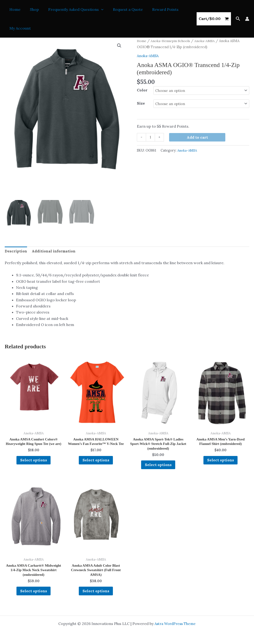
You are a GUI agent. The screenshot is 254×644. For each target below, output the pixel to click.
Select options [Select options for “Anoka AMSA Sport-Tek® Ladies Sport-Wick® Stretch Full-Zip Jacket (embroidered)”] (158, 467)
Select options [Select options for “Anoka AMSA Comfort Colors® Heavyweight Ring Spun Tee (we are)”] (34, 467)
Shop (32, 9)
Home (14, 9)
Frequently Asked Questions (71, 9)
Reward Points (157, 9)
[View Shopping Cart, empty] (214, 19)
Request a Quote (121, 9)
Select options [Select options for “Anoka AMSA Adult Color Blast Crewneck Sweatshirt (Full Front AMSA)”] (96, 596)
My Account (19, 28)
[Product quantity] (151, 137)
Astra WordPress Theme (175, 624)
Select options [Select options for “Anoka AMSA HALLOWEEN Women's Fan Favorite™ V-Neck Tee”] (96, 467)
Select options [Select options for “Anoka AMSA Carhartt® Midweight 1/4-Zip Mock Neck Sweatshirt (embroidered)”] (34, 596)
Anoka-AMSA (208, 41)
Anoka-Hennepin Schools (172, 41)
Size (141, 103)
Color (142, 90)
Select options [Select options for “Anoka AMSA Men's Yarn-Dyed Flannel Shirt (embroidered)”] (221, 462)
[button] (96, 9)
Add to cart (198, 137)
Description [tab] (16, 251)
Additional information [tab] (54, 251)
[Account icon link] (247, 19)
